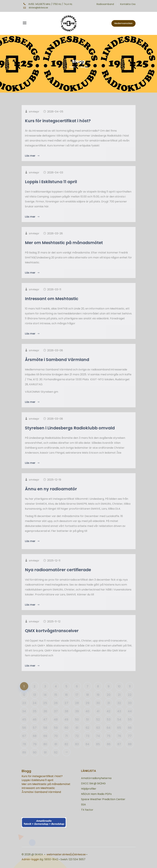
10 (119, 693)
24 (35, 709)
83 (77, 751)
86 (109, 751)
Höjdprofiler (89, 789)
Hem (72, 67)
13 (35, 701)
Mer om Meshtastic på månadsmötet (64, 250)
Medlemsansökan (123, 23)
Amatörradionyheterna (96, 778)
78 (24, 751)
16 (66, 701)
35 (35, 718)
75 (109, 742)
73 (87, 742)
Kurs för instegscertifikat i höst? (58, 128)
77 (130, 742)
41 (98, 718)
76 (119, 742)
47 (45, 726)
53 (109, 726)
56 (24, 734)
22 (130, 701)
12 (24, 701)
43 (119, 718)
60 (66, 734)
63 (98, 734)
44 (130, 718)
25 (45, 709)
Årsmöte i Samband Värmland (57, 367)
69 (45, 742)
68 (35, 742)
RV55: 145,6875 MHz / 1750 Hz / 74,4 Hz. (48, 4)
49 (66, 726)
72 (77, 742)
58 (45, 734)
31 (109, 709)
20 (109, 701)
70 (56, 742)
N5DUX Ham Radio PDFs (96, 794)
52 (98, 726)
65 (119, 734)
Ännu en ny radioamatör (51, 497)
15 (56, 701)
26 (56, 709)
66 (130, 734)
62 (87, 734)
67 (24, 742)
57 (35, 734)
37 (56, 718)
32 (119, 709)
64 (109, 734)
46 (35, 726)
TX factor (87, 810)
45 (24, 726)
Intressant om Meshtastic (52, 306)
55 (130, 726)
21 (119, 701)
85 (98, 751)
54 (119, 726)
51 (87, 726)
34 (24, 718)
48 (56, 726)
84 (87, 751)
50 (77, 726)
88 (130, 751)
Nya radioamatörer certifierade (58, 577)
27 (66, 709)
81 (56, 751)
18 (87, 701)
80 (45, 751)
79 (35, 751)
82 (66, 751)
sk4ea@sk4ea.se (36, 8)
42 (109, 718)
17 (77, 701)
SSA (83, 805)
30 (98, 709)
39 (77, 718)
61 (77, 734)
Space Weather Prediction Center (103, 799)
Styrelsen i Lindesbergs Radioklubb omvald (70, 436)
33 (130, 709)
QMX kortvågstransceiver (52, 638)
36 (45, 718)
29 (87, 709)
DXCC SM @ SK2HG (93, 783)
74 (98, 742)
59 (56, 734)
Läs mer (32, 549)
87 (119, 751)
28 (77, 709)
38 (66, 718)
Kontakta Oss (128, 4)
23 (24, 709)
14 (45, 701)
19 (98, 701)
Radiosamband (105, 4)
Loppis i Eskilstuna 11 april (51, 189)
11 (130, 693)
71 (66, 742)
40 (87, 718)
